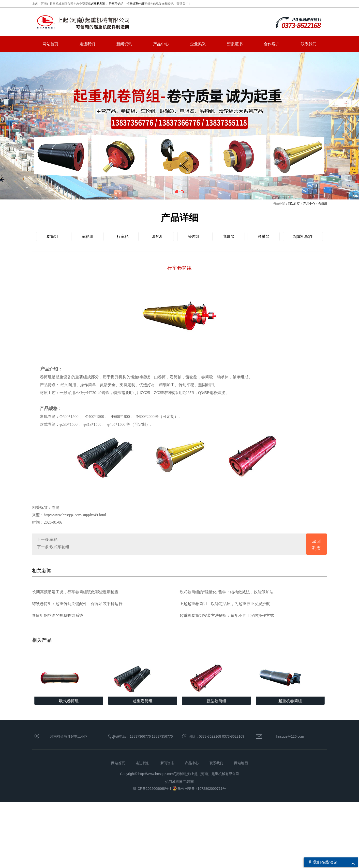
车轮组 (88, 236)
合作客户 (272, 44)
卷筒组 (323, 204)
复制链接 (183, 774)
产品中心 (161, 44)
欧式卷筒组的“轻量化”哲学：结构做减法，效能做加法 (226, 592)
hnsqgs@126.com (290, 736)
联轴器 (264, 236)
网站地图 (241, 763)
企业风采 (198, 44)
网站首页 (50, 44)
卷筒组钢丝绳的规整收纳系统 (58, 616)
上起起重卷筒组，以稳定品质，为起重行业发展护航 (225, 604)
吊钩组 (193, 236)
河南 (190, 782)
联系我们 (309, 44)
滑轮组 (158, 236)
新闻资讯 (124, 44)
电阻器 (228, 236)
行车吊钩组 (116, 4)
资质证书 (235, 44)
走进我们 (87, 44)
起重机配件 (98, 4)
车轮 (54, 540)
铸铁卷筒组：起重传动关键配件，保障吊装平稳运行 (77, 604)
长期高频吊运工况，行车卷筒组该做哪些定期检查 (75, 592)
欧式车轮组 (60, 547)
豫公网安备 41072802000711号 (199, 789)
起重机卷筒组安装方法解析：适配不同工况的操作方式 (227, 616)
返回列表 (316, 545)
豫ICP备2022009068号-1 (153, 789)
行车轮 (123, 236)
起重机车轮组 (135, 4)
